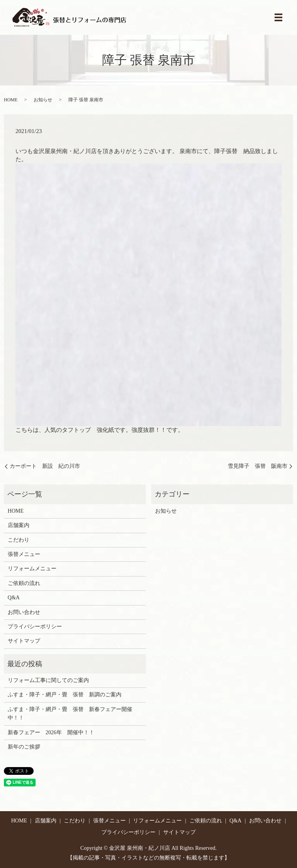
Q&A (14, 598)
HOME (11, 100)
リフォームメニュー (32, 569)
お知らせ (43, 100)
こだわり (19, 540)
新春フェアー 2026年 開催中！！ (51, 732)
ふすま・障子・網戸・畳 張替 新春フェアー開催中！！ (70, 714)
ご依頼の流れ (24, 583)
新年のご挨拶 (24, 747)
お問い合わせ (24, 612)
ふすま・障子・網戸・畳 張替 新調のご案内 (65, 695)
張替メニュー (24, 554)
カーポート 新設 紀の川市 (45, 466)
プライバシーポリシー (35, 627)
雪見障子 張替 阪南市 (258, 466)
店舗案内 (19, 525)
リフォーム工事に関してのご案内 (48, 680)
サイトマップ (24, 641)
